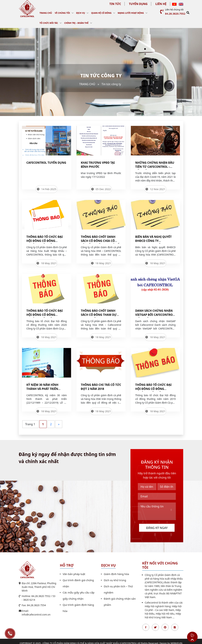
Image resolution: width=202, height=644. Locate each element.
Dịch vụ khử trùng (115, 580)
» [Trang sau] (59, 424)
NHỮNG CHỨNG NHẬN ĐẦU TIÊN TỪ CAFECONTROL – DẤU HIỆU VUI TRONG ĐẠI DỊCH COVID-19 (155, 169)
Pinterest (165, 627)
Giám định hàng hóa (117, 574)
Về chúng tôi (62, 13)
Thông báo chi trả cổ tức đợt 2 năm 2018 (101, 387)
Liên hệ (161, 4)
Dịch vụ (81, 13)
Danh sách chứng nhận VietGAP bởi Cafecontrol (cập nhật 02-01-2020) (155, 315)
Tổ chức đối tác (49, 23)
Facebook (146, 627)
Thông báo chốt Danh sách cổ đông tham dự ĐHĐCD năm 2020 (99, 315)
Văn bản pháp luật (74, 574)
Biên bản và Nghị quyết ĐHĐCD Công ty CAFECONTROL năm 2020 (153, 241)
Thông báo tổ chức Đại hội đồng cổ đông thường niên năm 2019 (153, 389)
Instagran (175, 627)
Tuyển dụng (138, 4)
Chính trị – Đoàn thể (76, 23)
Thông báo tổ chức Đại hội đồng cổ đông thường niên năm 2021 (44, 241)
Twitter (155, 627)
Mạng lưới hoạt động (131, 13)
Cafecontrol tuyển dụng (46, 163)
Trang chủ (46, 13)
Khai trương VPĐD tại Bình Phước (98, 165)
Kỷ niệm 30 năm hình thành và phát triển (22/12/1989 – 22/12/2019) (44, 389)
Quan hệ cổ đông (101, 13)
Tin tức (115, 4)
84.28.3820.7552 (175, 14)
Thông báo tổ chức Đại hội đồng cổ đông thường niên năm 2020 (44, 315)
